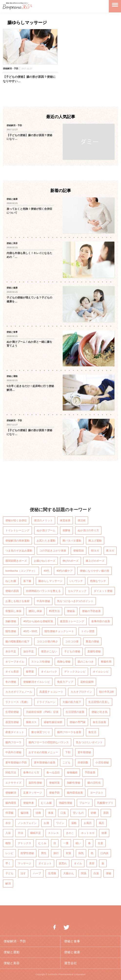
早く (8, 863)
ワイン (60, 823)
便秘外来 (29, 803)
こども (66, 762)
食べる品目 (53, 772)
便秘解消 (11, 793)
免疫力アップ (65, 682)
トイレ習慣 (88, 631)
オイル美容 (12, 672)
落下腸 (27, 581)
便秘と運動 (12, 952)
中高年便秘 (43, 601)
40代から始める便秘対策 (38, 621)
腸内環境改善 (75, 793)
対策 (69, 853)
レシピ (9, 853)
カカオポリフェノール (19, 692)
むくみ (42, 843)
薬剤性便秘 (35, 783)
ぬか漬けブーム (46, 530)
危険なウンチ (98, 581)
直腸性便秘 (94, 651)
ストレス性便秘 (41, 662)
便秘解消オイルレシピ (37, 682)
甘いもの (78, 813)
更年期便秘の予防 (16, 762)
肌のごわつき (86, 662)
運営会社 (71, 963)
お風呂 (88, 823)
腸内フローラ (13, 742)
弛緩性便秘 (66, 803)
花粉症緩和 (87, 682)
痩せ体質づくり (41, 732)
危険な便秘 (64, 662)
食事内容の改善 (101, 621)
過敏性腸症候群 (53, 722)
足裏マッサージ (33, 793)
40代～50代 (30, 631)
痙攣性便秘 (27, 853)
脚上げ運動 (95, 541)
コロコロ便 (72, 641)
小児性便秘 (102, 762)
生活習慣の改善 (75, 712)
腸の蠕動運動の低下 (17, 641)
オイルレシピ (101, 672)
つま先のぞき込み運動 (19, 551)
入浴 (8, 833)
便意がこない (49, 651)
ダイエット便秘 (103, 591)
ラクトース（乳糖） (17, 702)
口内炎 (105, 853)
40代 (46, 571)
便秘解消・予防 (15, 941)
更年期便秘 (84, 752)
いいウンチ (76, 581)
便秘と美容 (12, 963)
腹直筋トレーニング (72, 621)
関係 (84, 873)
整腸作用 (106, 662)
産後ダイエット (15, 732)
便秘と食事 (72, 941)
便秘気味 (79, 551)
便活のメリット (43, 520)
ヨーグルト (97, 793)
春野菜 (30, 672)
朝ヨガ (95, 551)
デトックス (25, 843)
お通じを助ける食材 (17, 601)
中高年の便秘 (13, 752)
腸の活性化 (94, 783)
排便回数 (83, 762)
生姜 (101, 843)
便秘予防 (54, 793)
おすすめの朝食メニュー (43, 752)
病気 (81, 853)
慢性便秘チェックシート (59, 631)
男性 (44, 853)
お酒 (46, 823)
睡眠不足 (36, 833)
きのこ (70, 833)
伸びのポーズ (71, 561)
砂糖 (93, 813)
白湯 (96, 873)
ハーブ (37, 873)
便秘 (109, 873)
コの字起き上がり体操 (53, 551)
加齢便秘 (11, 621)
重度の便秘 (92, 641)
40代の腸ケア (65, 571)
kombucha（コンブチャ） (21, 571)
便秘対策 (54, 783)
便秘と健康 (72, 952)
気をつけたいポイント (89, 742)
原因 (106, 813)
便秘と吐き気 (100, 712)
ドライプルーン (46, 702)
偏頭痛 (25, 813)
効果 (104, 833)
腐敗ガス (31, 722)
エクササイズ (13, 783)
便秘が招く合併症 (16, 520)
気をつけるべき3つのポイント (75, 601)
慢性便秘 (11, 631)
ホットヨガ (88, 833)
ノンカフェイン (27, 823)
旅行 (56, 853)
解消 (8, 884)
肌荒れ (63, 863)
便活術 (82, 520)
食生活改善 (99, 722)
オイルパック (49, 672)
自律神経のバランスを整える (43, 591)
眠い (78, 843)
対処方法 (11, 772)
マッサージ (25, 863)
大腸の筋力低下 (72, 702)
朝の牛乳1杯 (106, 692)
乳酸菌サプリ (105, 803)
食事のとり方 (31, 772)
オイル (78, 863)
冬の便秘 (11, 682)
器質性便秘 (12, 722)
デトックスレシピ (75, 672)
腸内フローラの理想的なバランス (49, 742)
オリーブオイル (15, 662)
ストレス (53, 833)
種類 (8, 843)
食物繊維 (72, 772)
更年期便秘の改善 (45, 762)
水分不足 (11, 651)
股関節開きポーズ (16, 561)
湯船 (74, 823)
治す (23, 873)
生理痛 (52, 873)
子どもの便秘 (72, 651)
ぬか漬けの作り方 (88, 530)
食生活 (92, 732)
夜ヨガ (110, 551)
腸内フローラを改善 (69, 732)
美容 (92, 863)
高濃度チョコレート (51, 692)
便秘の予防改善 (91, 611)
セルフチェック (77, 591)
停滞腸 (9, 813)
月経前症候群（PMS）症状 (42, 712)
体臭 (51, 813)
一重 (66, 843)
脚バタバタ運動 (72, 541)
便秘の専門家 (78, 722)
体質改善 (65, 520)
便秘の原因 (12, 591)
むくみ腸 (46, 803)
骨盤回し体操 (13, 611)
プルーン (85, 803)
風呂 (101, 823)
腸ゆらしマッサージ (50, 581)
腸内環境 (11, 803)
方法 (20, 833)
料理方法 (54, 611)
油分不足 (29, 651)
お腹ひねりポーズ (45, 561)
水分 (8, 823)
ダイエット (45, 863)
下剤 (68, 752)
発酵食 (66, 530)
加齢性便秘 (74, 783)
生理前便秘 (12, 712)
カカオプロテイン (81, 692)
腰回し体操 (35, 611)
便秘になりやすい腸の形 (95, 571)
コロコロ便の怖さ (47, 641)
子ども (9, 873)
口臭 (63, 813)
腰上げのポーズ (95, 561)
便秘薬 (71, 611)
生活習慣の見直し (99, 702)
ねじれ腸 (11, 581)
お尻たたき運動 (46, 541)
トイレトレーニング (17, 530)
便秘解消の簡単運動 (17, 541)
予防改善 (90, 772)
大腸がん (69, 873)
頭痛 (38, 813)
